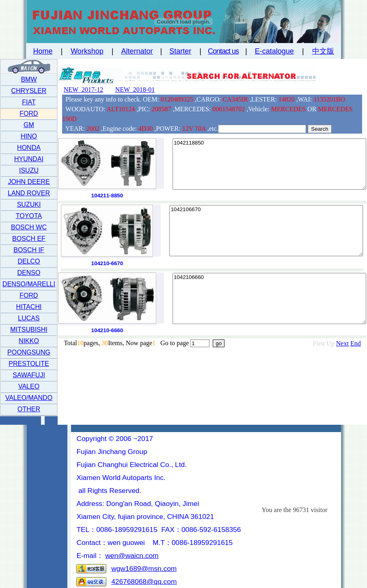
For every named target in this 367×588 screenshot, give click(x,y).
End (356, 343)
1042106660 (269, 298)
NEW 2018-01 (135, 90)
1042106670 (266, 231)
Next (342, 343)
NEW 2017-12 (83, 90)
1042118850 (269, 164)
